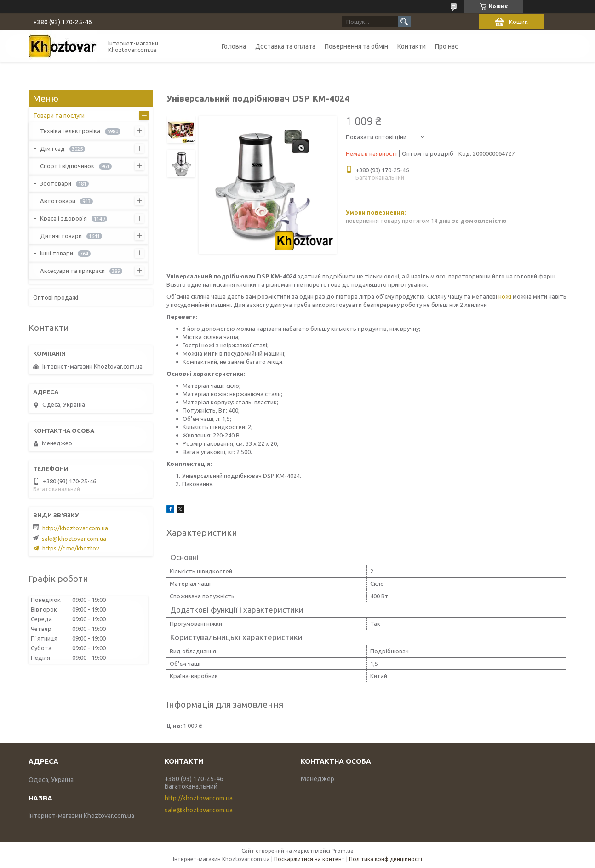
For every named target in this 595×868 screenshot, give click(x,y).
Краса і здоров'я (63, 218)
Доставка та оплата (285, 46)
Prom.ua (343, 851)
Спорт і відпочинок (67, 166)
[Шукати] (404, 22)
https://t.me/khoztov (71, 548)
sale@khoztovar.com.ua (74, 539)
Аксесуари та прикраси (72, 271)
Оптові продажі (56, 297)
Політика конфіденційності (386, 859)
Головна (234, 46)
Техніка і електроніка (70, 131)
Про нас (446, 46)
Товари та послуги (59, 115)
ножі (505, 296)
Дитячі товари (61, 236)
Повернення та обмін (356, 46)
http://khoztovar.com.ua (75, 528)
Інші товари (57, 253)
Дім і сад (52, 148)
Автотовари (58, 201)
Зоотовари (56, 183)
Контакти (412, 46)
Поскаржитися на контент (309, 859)
